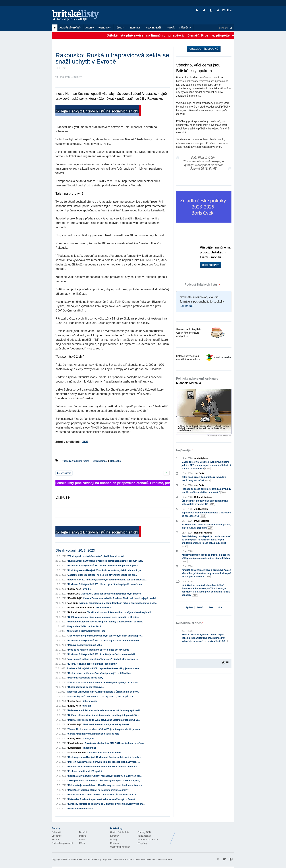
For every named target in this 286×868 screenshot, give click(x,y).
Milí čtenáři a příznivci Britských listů (86, 631)
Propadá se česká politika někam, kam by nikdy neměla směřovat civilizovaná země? (206, 491)
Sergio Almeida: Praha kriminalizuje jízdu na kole (94, 734)
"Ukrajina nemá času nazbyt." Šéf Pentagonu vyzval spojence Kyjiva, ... (105, 781)
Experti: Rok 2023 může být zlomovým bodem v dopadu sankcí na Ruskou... (108, 580)
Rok (211, 607)
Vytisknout (64, 473)
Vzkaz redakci (144, 836)
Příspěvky (185, 28)
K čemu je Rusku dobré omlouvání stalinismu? (93, 664)
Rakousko (116, 461)
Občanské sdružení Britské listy (87, 859)
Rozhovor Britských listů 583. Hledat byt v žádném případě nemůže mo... (106, 584)
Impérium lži (89, 748)
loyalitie (87, 589)
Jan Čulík (73, 603)
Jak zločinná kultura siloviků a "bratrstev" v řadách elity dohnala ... (103, 659)
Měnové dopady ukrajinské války (85, 645)
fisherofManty (90, 701)
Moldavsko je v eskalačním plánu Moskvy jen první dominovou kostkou (105, 785)
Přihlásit (225, 10)
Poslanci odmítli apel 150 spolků (85, 771)
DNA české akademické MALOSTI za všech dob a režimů (114, 743)
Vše (220, 607)
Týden (189, 607)
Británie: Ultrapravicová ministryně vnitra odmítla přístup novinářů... (104, 715)
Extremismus (100, 461)
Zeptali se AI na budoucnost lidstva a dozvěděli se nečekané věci (206, 515)
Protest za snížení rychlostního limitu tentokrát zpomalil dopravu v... (104, 767)
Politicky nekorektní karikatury (197, 381)
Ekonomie (57, 836)
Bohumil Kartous (77, 612)
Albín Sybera (201, 458)
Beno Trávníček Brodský (81, 608)
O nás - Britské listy (120, 832)
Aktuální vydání (70, 28)
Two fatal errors (103, 608)
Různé (82, 843)
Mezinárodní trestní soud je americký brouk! (106, 724)
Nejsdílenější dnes (189, 623)
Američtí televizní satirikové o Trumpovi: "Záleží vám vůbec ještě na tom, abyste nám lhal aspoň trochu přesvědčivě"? (206, 573)
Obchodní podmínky (120, 847)
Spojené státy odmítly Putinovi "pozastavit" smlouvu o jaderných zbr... (105, 776)
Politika (83, 836)
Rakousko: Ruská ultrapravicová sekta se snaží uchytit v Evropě (102, 799)
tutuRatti (87, 706)
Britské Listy (205, 835)
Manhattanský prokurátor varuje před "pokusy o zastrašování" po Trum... (106, 622)
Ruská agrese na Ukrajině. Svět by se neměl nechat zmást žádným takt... (106, 561)
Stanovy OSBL (145, 832)
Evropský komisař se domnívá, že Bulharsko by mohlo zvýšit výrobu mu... (107, 804)
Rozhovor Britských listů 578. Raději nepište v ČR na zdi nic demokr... (103, 692)
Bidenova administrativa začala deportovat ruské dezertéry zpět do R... (105, 710)
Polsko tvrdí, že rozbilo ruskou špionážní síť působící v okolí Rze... (103, 795)
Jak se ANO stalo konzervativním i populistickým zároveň (111, 594)
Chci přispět (211, 265)
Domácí (83, 832)
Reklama (114, 843)
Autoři (171, 28)
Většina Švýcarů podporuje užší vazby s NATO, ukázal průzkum (101, 697)
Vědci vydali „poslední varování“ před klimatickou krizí (97, 556)
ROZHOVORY (105, 28)
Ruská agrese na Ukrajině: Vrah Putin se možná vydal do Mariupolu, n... (105, 570)
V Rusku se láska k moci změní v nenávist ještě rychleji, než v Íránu (103, 682)
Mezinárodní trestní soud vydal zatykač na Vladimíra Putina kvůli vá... (104, 720)
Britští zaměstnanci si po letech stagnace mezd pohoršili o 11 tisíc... (104, 617)
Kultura (55, 840)
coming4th (88, 739)
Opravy (114, 840)
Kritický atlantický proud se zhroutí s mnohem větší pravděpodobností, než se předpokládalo (206, 558)
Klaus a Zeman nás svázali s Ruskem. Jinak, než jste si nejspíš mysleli (120, 598)
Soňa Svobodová (77, 753)
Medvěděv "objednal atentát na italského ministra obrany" (98, 790)
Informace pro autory (148, 840)
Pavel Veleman (76, 743)
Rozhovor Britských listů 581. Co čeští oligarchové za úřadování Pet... (104, 641)
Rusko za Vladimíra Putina (76, 461)
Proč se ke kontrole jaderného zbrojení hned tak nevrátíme (99, 650)
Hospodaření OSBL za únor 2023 (84, 626)
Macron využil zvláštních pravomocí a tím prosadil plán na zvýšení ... (104, 762)
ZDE (85, 442)
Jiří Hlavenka (201, 509)
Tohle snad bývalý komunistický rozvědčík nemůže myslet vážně (204, 479)
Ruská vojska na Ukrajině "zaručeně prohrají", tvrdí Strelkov (99, 673)
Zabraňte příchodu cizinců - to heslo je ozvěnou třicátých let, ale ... (103, 575)
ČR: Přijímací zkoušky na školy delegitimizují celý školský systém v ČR (205, 503)
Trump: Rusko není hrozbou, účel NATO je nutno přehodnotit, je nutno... (106, 729)
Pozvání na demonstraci (81, 809)
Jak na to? (187, 306)
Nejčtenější (154, 28)
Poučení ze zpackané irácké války (86, 678)
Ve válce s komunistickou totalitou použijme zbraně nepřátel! (119, 612)
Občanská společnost (62, 843)
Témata (121, 28)
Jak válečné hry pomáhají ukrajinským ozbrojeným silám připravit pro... (105, 636)
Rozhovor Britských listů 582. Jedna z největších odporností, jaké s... (104, 566)
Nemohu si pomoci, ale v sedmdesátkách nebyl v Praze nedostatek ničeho (118, 603)
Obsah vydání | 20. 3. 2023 (75, 550)
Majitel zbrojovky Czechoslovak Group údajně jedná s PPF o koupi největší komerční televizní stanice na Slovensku (206, 465)
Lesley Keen (75, 589)
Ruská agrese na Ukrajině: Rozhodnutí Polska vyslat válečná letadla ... (105, 757)
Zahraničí (56, 832)
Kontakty (114, 836)
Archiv (90, 28)
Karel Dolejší (75, 598)
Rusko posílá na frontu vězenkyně (86, 687)
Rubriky (136, 28)
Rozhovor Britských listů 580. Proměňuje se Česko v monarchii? (102, 654)
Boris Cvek (74, 594)
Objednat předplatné (204, 49)
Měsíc (201, 607)
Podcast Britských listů (197, 285)
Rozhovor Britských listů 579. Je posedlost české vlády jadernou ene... (104, 668)
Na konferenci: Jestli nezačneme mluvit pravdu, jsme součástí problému (206, 526)
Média (82, 840)
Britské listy (77, 16)
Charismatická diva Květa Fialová (105, 753)
